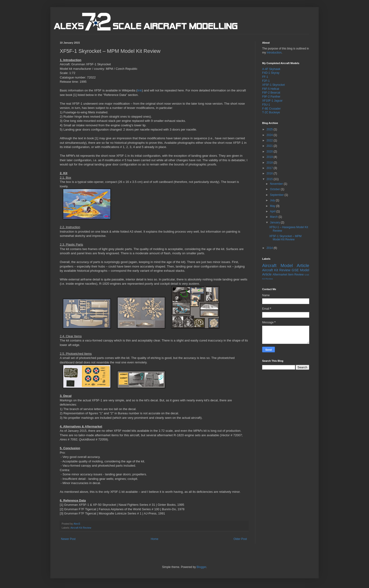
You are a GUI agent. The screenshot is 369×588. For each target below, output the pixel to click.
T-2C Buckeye (271, 112)
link (140, 90)
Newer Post (68, 539)
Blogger (201, 567)
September (277, 195)
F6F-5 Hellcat (271, 89)
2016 (270, 173)
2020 (270, 152)
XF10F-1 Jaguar (272, 101)
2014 (270, 248)
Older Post (240, 539)
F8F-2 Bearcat (271, 93)
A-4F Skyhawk (271, 69)
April (273, 211)
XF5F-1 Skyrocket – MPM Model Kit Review (285, 238)
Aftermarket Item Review (288, 275)
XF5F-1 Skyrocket (273, 85)
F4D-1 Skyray (271, 73)
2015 (270, 179)
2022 (270, 140)
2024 (270, 135)
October (275, 189)
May (273, 206)
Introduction (274, 53)
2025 (270, 129)
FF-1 (265, 77)
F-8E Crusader (271, 109)
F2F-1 (266, 81)
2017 (270, 168)
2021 (270, 146)
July (273, 200)
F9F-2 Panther (271, 97)
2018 (270, 163)
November (277, 184)
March (274, 217)
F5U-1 (266, 105)
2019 (270, 157)
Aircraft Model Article (286, 265)
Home (155, 539)
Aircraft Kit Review (81, 528)
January (275, 222)
